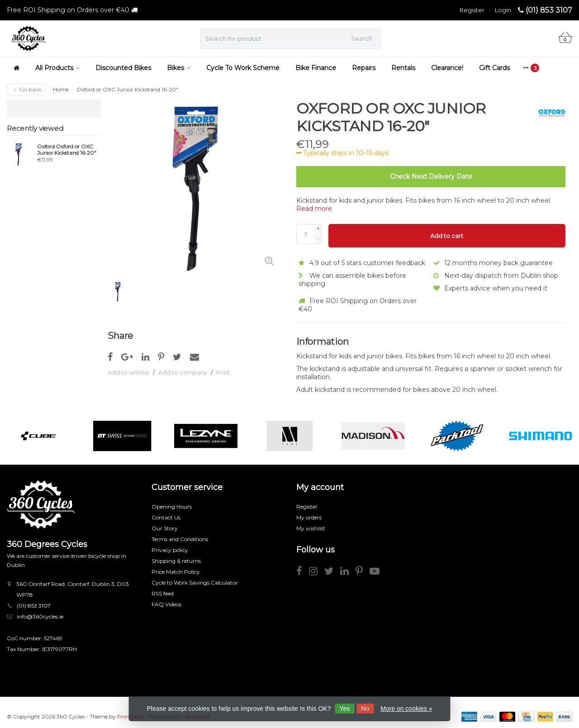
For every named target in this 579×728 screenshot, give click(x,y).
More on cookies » (406, 709)
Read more (314, 209)
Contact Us (166, 517)
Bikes (179, 68)
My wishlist (311, 528)
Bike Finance (316, 68)
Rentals (403, 68)
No (365, 709)
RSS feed (163, 593)
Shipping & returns (176, 560)
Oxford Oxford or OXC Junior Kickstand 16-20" (66, 150)
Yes (344, 709)
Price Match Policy (176, 571)
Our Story (165, 528)
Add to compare (183, 372)
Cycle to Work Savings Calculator (195, 582)
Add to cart (447, 236)
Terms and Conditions (180, 539)
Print (223, 372)
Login (503, 10)
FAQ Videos (166, 604)
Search (362, 38)
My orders (309, 517)
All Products (57, 68)
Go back (26, 89)
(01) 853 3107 (549, 10)
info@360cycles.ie (40, 616)
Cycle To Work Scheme (243, 68)
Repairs (364, 68)
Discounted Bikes (123, 68)
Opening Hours (172, 506)
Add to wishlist (128, 372)
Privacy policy (170, 550)
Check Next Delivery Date (431, 176)
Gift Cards (494, 68)
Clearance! (447, 68)
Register (472, 10)
